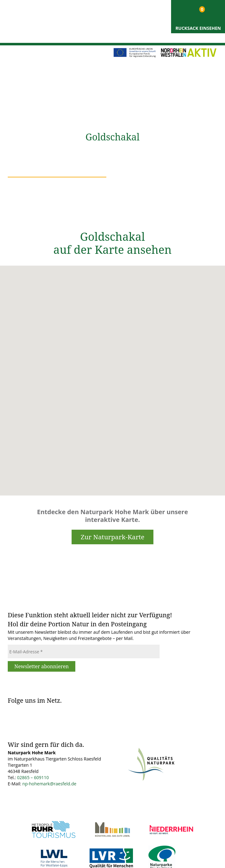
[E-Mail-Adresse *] (84, 651)
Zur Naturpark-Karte (113, 537)
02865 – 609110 (33, 777)
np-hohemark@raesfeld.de (49, 784)
